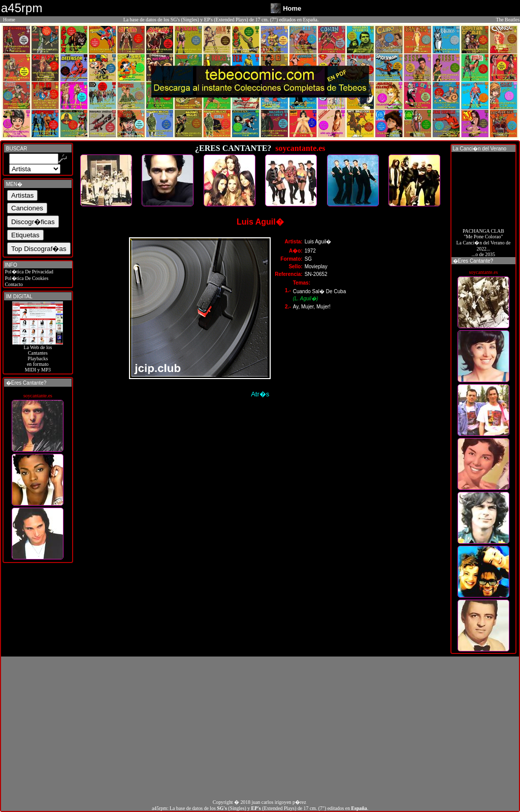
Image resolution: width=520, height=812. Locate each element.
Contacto (13, 284)
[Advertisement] (260, 728)
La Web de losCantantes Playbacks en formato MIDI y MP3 (38, 356)
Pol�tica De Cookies (26, 278)
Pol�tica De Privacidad (28, 272)
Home (9, 20)
